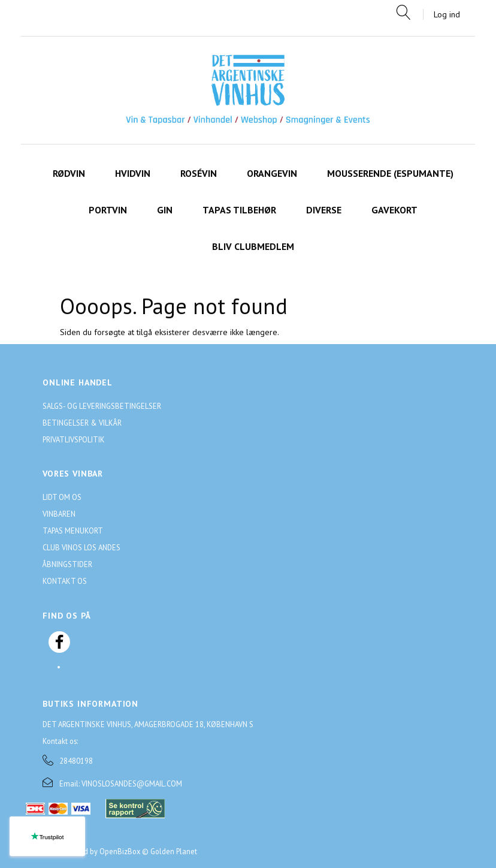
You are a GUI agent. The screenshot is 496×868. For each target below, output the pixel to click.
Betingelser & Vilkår (82, 423)
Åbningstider (67, 564)
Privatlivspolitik (74, 439)
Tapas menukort (73, 531)
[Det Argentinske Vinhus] (248, 90)
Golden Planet (174, 851)
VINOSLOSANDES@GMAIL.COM (132, 783)
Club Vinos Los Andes (81, 547)
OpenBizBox (120, 851)
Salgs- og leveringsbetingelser (102, 406)
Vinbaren (59, 514)
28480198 (76, 761)
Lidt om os (62, 497)
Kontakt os (65, 581)
